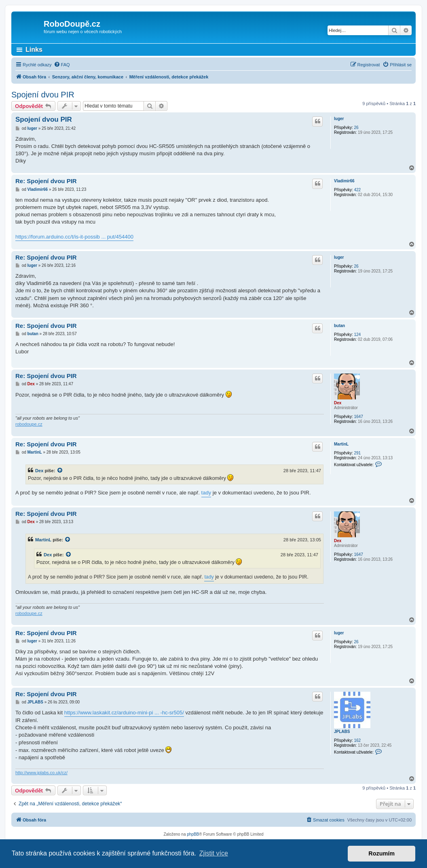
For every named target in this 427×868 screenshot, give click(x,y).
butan (339, 326)
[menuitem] (62, 65)
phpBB (193, 834)
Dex (338, 403)
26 (356, 128)
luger (339, 119)
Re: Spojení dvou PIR (46, 181)
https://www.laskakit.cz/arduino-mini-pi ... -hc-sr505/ (124, 713)
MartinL (341, 444)
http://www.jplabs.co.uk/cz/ (41, 773)
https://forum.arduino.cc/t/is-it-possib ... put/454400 (74, 237)
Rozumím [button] (382, 853)
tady (206, 493)
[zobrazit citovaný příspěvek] (60, 471)
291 (357, 453)
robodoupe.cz (29, 424)
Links (34, 50)
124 (357, 335)
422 (357, 190)
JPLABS (342, 732)
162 (357, 740)
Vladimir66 (344, 181)
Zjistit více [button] (214, 853)
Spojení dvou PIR (43, 95)
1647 (358, 417)
